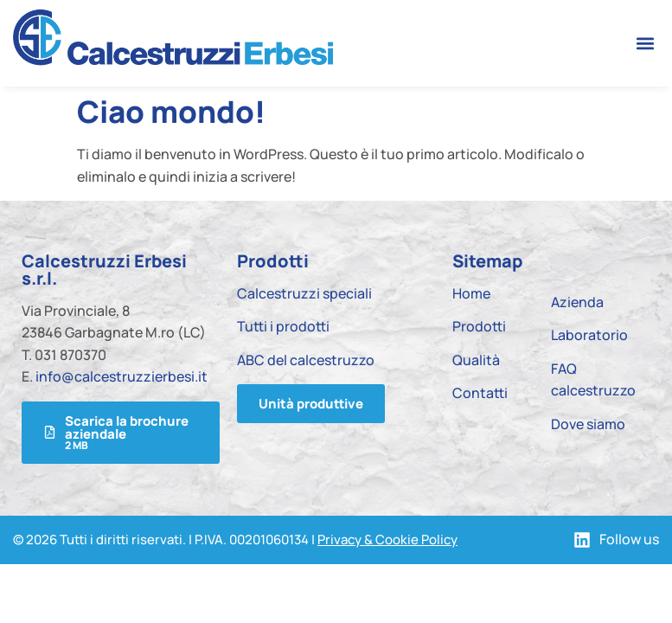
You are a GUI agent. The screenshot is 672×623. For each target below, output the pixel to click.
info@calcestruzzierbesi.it (122, 376)
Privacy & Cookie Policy (387, 540)
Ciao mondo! (171, 112)
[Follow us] (582, 540)
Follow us (629, 539)
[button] (645, 43)
